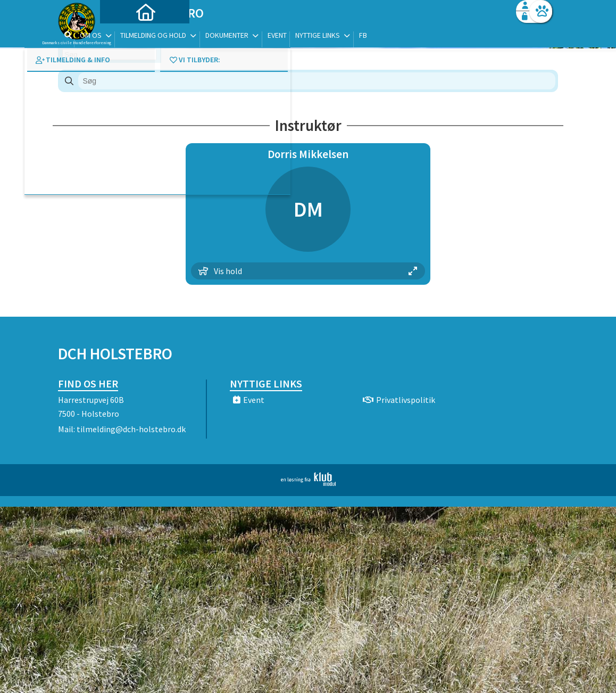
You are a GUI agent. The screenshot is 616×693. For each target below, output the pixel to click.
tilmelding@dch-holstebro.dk (131, 429)
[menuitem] (124, 36)
